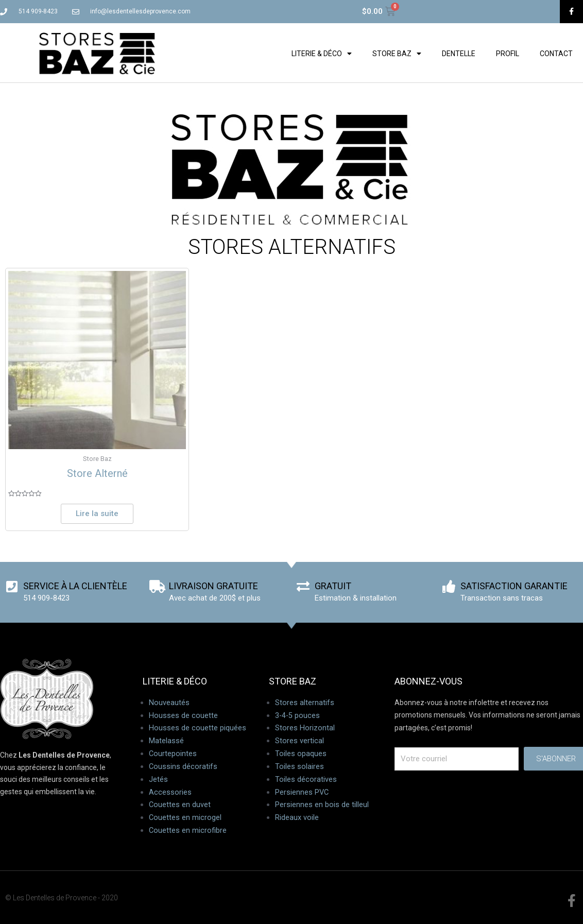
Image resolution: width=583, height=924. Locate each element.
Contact (556, 54)
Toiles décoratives (306, 780)
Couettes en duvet (180, 806)
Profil (508, 54)
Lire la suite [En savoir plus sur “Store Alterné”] (97, 514)
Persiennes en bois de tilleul (322, 806)
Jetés (158, 780)
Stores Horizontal (305, 729)
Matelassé (166, 742)
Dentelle (459, 54)
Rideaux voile (297, 818)
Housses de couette (183, 716)
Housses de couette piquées (198, 729)
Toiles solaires (299, 767)
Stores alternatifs (305, 704)
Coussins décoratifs (183, 767)
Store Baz (397, 54)
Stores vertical (299, 742)
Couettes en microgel (185, 818)
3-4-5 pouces (298, 716)
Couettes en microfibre (188, 831)
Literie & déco (322, 54)
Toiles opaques (301, 755)
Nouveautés (169, 704)
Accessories (170, 793)
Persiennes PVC (302, 793)
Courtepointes (173, 755)
